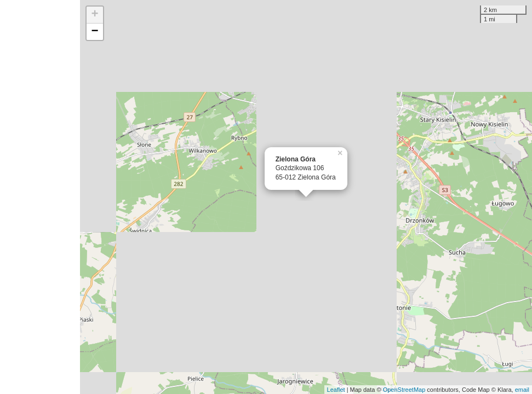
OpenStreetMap (404, 390)
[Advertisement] (40, 197)
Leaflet (336, 390)
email (522, 390)
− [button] (95, 32)
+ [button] (95, 15)
